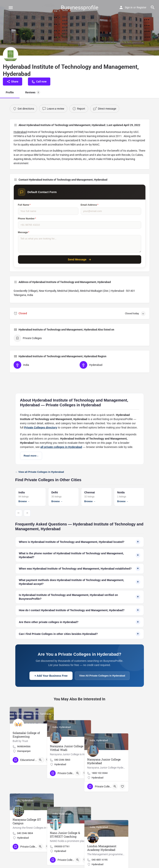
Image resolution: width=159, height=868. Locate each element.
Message (24, 232)
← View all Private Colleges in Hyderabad (40, 472)
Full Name (24, 205)
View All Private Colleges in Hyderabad (102, 676)
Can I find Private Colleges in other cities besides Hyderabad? (80, 634)
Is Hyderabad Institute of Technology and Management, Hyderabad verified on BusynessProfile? (80, 597)
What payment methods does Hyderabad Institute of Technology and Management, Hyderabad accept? (80, 582)
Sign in (129, 7)
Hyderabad (20, 132)
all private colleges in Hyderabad (61, 447)
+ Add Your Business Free (51, 676)
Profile (10, 92)
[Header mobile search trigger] (153, 7)
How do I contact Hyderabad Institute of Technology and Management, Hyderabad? (80, 610)
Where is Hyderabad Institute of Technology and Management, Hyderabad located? (80, 542)
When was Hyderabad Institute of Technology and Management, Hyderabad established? (80, 569)
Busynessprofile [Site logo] (80, 8)
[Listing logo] (11, 55)
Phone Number (27, 219)
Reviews (33, 92)
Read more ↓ (31, 456)
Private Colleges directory (41, 428)
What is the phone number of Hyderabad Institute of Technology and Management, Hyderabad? (80, 555)
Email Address (90, 205)
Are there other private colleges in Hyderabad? (80, 622)
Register (141, 7)
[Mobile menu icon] (11, 8)
